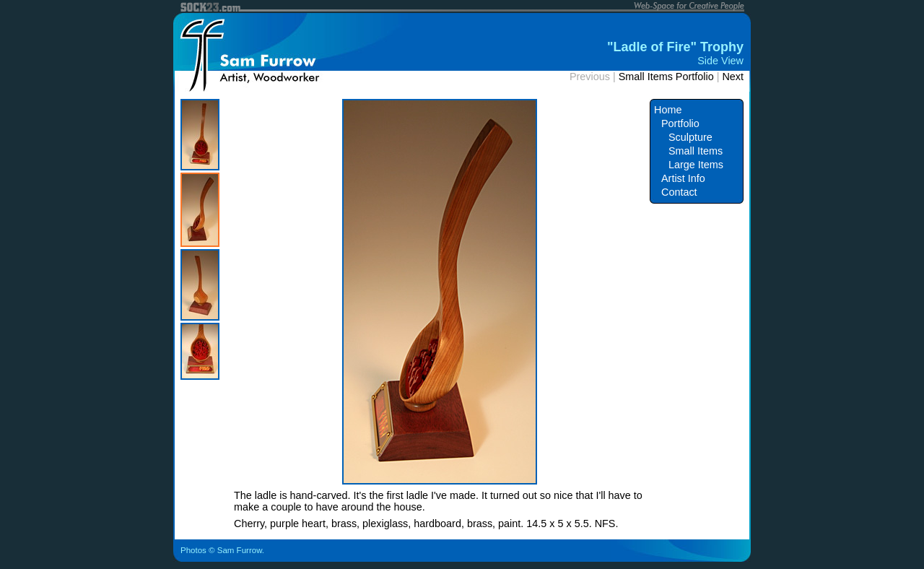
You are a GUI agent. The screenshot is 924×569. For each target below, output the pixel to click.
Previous (590, 77)
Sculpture (690, 137)
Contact (679, 192)
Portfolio (680, 123)
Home (668, 110)
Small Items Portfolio (666, 77)
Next (733, 77)
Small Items (696, 151)
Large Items (696, 165)
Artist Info (683, 178)
